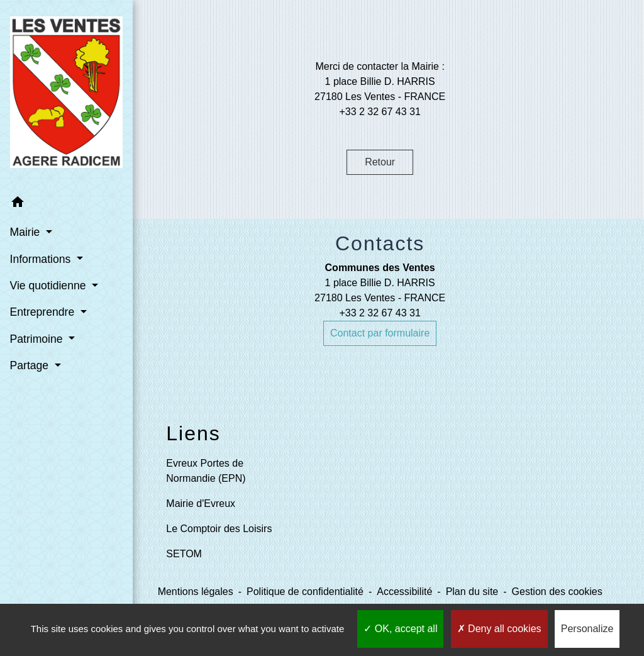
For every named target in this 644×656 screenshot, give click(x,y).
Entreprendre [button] (43, 291)
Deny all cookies (499, 629)
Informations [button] (42, 237)
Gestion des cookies (557, 592)
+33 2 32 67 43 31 (380, 313)
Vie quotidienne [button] (49, 264)
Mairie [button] (26, 211)
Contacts (380, 243)
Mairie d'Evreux (201, 503)
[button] (58, 182)
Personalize (587, 629)
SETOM (184, 554)
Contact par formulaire (380, 333)
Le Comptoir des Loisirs (219, 529)
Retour (380, 162)
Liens (193, 433)
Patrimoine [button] (37, 317)
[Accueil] (58, 84)
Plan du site (472, 592)
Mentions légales (196, 592)
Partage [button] (31, 344)
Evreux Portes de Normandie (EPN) (206, 471)
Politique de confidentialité (305, 592)
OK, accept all (400, 629)
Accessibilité (404, 592)
